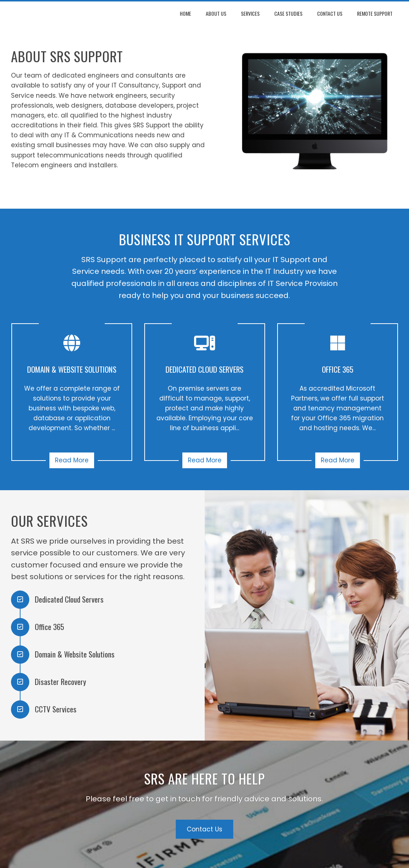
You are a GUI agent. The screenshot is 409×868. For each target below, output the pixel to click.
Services (250, 13)
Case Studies (288, 13)
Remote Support (375, 13)
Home (185, 13)
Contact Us (330, 13)
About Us (216, 13)
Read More (72, 460)
